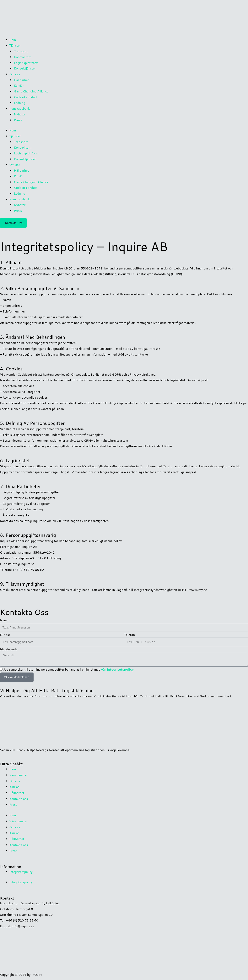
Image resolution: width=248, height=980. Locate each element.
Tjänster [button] (15, 45)
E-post (5, 635)
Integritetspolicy (21, 869)
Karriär (19, 85)
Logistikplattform (26, 63)
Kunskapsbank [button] (19, 108)
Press (18, 120)
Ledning (19, 103)
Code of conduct (26, 97)
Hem (13, 40)
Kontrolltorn (23, 57)
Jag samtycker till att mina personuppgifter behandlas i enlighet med (69, 669)
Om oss (15, 780)
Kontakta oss (19, 797)
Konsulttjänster (25, 68)
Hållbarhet (21, 80)
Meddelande (9, 649)
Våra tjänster (18, 775)
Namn (4, 620)
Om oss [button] (15, 74)
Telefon (129, 635)
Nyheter (20, 114)
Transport (21, 51)
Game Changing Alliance (31, 91)
